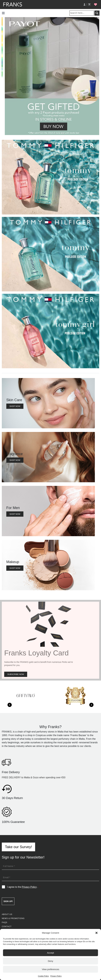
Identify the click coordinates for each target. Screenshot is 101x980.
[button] (96, 933)
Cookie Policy (43, 976)
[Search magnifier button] (97, 13)
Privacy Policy (56, 976)
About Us (7, 914)
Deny (50, 961)
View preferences (51, 969)
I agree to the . (24, 887)
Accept (51, 953)
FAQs (5, 922)
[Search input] (82, 13)
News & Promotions (13, 918)
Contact (7, 927)
